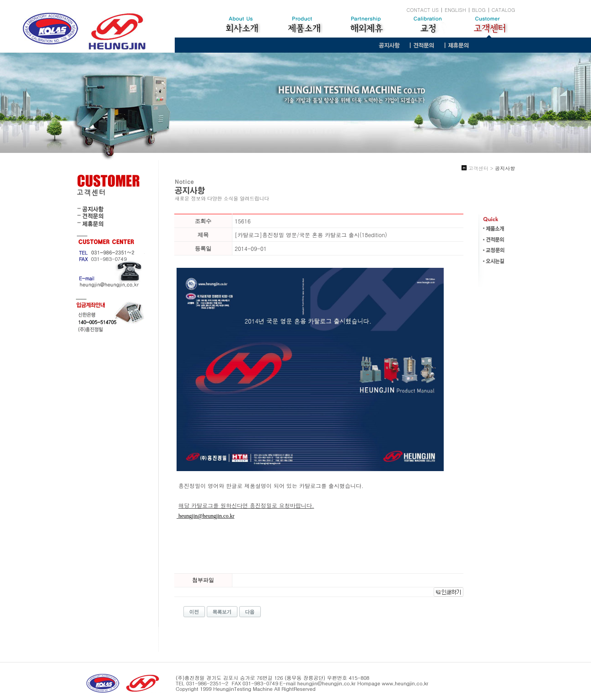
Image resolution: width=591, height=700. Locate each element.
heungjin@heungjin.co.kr (206, 516)
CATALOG (503, 10)
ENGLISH (455, 10)
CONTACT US (422, 10)
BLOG (479, 10)
